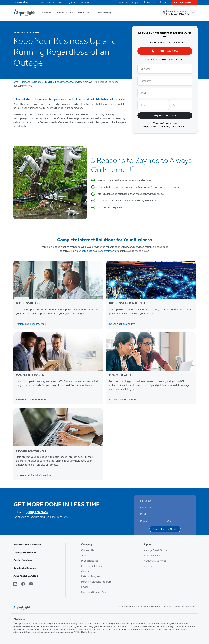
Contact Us (88, 550)
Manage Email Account (156, 550)
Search (164, 2)
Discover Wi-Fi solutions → (125, 400)
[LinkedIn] (15, 584)
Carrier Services (23, 560)
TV (71, 12)
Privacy (167, 607)
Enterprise (38, 2)
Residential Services (25, 568)
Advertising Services (26, 576)
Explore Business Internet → (32, 324)
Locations (123, 2)
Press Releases (90, 561)
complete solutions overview (98, 251)
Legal (84, 587)
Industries (84, 12)
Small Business (22, 2)
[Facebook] (23, 584)
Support (135, 2)
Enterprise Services (25, 552)
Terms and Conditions (185, 607)
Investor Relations (92, 566)
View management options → (33, 400)
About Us (87, 556)
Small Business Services (27, 545)
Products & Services (155, 561)
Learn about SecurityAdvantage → (36, 475)
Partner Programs (66, 2)
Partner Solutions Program (96, 582)
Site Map (148, 566)
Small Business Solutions (28, 82)
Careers (86, 571)
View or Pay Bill (152, 556)
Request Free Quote (165, 115)
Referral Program (91, 576)
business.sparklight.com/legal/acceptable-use (145, 629)
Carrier (51, 2)
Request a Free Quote (165, 529)
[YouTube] (31, 584)
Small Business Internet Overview (63, 82)
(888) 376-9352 (37, 512)
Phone (61, 12)
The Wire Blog (103, 12)
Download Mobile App (94, 592)
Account (149, 2)
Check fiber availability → (123, 324)
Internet (47, 12)
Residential (84, 2)
